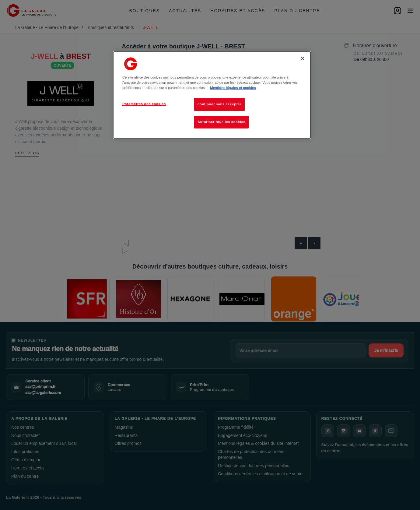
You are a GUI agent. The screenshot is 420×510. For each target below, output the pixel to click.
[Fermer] (303, 58)
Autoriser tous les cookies (221, 122)
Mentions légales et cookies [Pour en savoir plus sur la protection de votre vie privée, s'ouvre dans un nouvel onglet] (233, 88)
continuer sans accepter (219, 104)
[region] (212, 95)
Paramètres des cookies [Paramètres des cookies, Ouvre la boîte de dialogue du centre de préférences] (144, 104)
